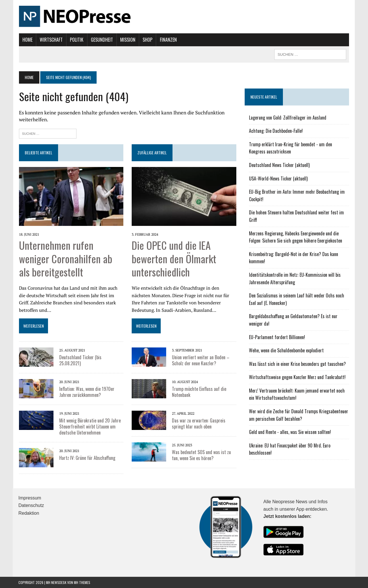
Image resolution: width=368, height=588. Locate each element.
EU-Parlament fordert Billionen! (277, 337)
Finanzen (168, 40)
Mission (127, 40)
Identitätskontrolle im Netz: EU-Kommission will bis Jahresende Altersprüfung (295, 278)
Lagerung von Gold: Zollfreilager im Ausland (288, 118)
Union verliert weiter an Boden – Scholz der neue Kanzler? (201, 360)
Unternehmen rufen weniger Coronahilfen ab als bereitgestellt (65, 258)
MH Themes (82, 582)
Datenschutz (31, 505)
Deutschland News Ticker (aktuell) (279, 165)
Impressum (30, 498)
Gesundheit (101, 40)
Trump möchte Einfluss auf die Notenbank (199, 392)
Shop (147, 40)
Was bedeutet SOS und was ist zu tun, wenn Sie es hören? (201, 455)
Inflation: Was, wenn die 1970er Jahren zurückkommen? (86, 392)
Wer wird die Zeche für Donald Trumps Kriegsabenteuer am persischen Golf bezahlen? (299, 415)
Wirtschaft (51, 40)
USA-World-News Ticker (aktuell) (278, 178)
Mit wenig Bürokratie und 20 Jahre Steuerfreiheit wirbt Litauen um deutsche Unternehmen (89, 426)
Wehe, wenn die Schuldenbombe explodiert (286, 350)
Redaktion (29, 513)
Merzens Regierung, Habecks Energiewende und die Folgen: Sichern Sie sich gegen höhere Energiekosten (296, 237)
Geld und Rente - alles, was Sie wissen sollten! (290, 432)
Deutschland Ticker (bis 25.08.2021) (80, 360)
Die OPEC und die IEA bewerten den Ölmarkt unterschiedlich (174, 258)
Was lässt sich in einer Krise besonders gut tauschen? (297, 364)
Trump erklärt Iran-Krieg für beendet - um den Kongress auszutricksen (291, 148)
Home (27, 40)
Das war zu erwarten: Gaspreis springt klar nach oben (199, 423)
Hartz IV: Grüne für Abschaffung (87, 458)
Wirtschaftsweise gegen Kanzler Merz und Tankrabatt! (297, 377)
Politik (76, 40)
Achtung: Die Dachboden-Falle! (276, 131)
